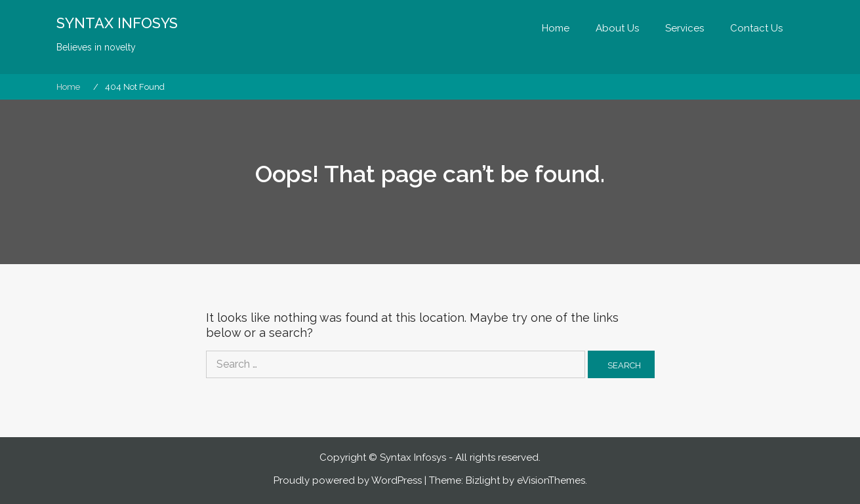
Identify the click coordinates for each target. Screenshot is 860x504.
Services (685, 28)
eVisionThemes (551, 480)
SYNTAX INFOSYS (117, 23)
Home (556, 28)
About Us (617, 28)
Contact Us (756, 28)
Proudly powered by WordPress (348, 480)
